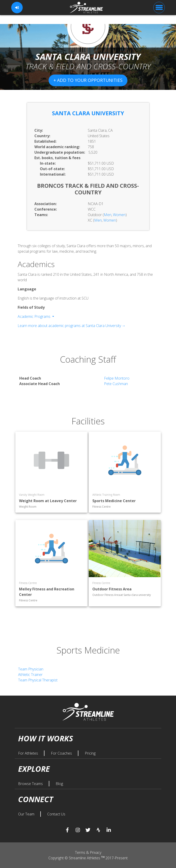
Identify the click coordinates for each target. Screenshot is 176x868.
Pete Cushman (116, 384)
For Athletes (29, 753)
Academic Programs (34, 316)
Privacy (96, 852)
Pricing (90, 753)
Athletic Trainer (30, 675)
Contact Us (56, 814)
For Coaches (62, 753)
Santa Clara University (88, 113)
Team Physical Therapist (38, 680)
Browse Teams (31, 784)
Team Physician (31, 669)
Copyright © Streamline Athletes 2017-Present (88, 858)
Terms (81, 852)
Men (108, 215)
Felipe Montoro (117, 378)
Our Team (27, 814)
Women (119, 215)
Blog (59, 784)
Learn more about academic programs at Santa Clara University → (72, 326)
